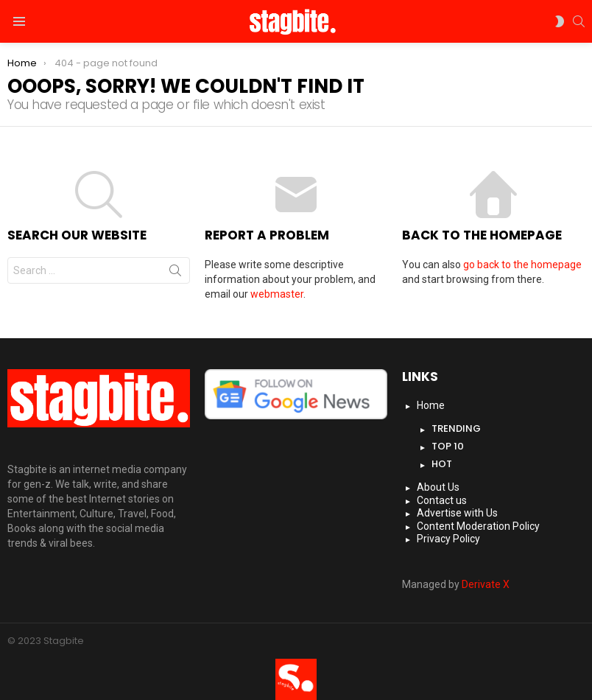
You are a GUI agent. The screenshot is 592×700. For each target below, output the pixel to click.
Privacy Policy (448, 539)
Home (431, 405)
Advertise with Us (457, 513)
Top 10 (448, 446)
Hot (442, 464)
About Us (438, 487)
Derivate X (486, 584)
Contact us (442, 500)
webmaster (277, 294)
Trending (456, 428)
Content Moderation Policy (478, 526)
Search (175, 273)
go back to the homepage (522, 265)
